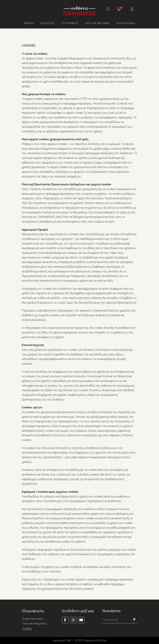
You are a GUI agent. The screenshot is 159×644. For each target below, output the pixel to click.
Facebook (65, 620)
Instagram (73, 620)
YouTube (81, 620)
